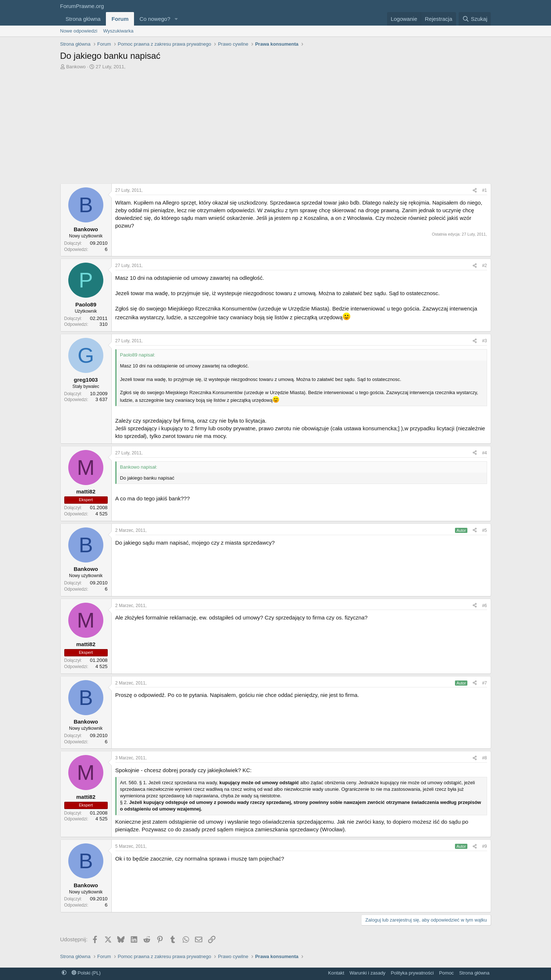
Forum (120, 19)
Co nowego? (155, 19)
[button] (176, 19)
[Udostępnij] (475, 190)
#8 (484, 758)
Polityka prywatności (412, 973)
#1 (484, 190)
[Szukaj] (475, 19)
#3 (484, 341)
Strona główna (83, 19)
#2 (484, 266)
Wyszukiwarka (118, 31)
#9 (484, 846)
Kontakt (336, 973)
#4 (484, 453)
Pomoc (446, 973)
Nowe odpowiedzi (79, 31)
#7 (484, 683)
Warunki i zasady (368, 973)
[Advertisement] (276, 125)
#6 (484, 606)
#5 (484, 530)
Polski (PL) (86, 973)
